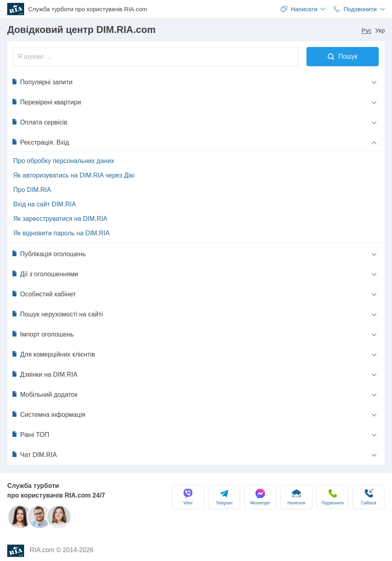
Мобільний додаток (44, 394)
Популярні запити (42, 82)
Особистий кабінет (44, 294)
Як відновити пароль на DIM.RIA (61, 233)
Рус (366, 31)
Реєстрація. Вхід (40, 142)
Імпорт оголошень (43, 334)
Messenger (260, 497)
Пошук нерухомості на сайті (57, 314)
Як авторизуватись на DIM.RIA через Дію (74, 175)
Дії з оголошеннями (45, 274)
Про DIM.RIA (32, 190)
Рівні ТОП (30, 435)
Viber (188, 497)
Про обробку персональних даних (64, 161)
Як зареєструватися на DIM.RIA (60, 219)
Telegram (224, 497)
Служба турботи (88, 9)
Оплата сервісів (39, 122)
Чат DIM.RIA (34, 455)
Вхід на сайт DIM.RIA (45, 204)
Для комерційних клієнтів (53, 354)
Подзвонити (333, 497)
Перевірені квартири (46, 102)
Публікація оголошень (48, 254)
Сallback (369, 497)
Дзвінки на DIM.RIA (44, 374)
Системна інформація (48, 414)
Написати (296, 497)
